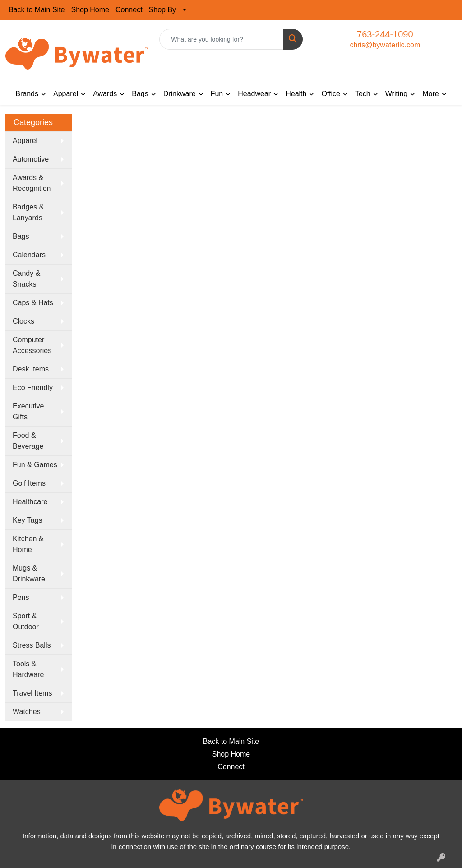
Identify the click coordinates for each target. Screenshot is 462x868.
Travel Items (32, 693)
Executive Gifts (28, 411)
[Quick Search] (221, 39)
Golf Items (29, 483)
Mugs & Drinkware (29, 573)
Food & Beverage (28, 441)
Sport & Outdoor (26, 621)
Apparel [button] (66, 94)
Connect (129, 10)
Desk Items (31, 369)
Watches (27, 712)
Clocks (23, 321)
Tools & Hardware (28, 669)
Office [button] (331, 94)
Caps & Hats (33, 303)
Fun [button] (217, 94)
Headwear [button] (254, 94)
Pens (21, 597)
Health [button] (296, 94)
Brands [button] (27, 94)
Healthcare (30, 502)
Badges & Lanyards (28, 212)
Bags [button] (140, 94)
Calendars (29, 255)
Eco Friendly (33, 388)
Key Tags (28, 520)
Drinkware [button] (180, 94)
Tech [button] (363, 94)
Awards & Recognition (32, 183)
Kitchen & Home (28, 544)
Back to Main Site (37, 10)
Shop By (162, 10)
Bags (21, 236)
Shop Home (90, 10)
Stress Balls (32, 645)
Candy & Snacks (26, 279)
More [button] (430, 94)
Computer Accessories (32, 345)
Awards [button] (105, 94)
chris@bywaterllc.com (385, 45)
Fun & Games (35, 465)
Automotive (31, 159)
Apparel (25, 141)
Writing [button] (397, 94)
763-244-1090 (385, 34)
